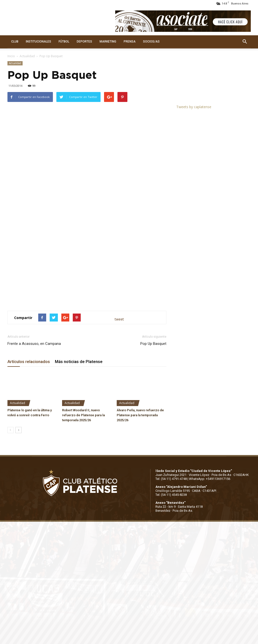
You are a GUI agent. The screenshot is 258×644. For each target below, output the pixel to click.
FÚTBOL (64, 42)
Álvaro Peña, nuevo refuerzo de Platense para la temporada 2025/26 (140, 415)
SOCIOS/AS (151, 42)
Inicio (11, 56)
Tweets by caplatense (194, 107)
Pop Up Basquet (153, 344)
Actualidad (27, 56)
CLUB (15, 42)
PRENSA (130, 42)
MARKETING (108, 42)
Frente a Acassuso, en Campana (34, 344)
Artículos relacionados (29, 362)
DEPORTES (84, 42)
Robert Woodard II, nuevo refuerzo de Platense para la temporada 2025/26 (83, 415)
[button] (245, 42)
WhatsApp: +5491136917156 (210, 479)
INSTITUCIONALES (38, 42)
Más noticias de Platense (79, 362)
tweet (119, 319)
